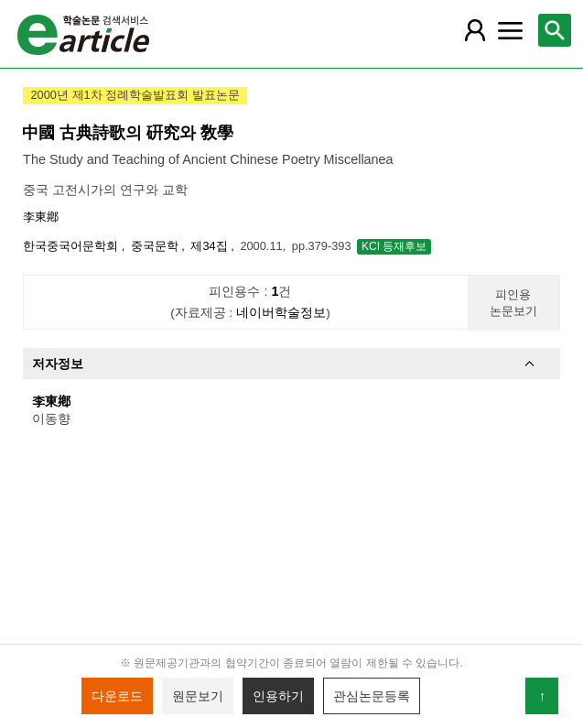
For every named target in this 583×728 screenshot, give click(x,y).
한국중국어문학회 (72, 246)
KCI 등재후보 (394, 246)
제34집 (211, 246)
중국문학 (157, 246)
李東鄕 (41, 217)
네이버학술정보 (281, 313)
